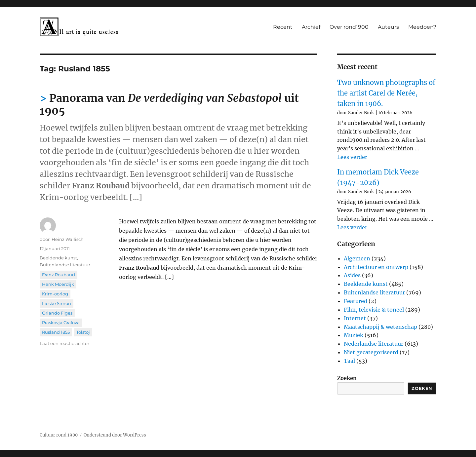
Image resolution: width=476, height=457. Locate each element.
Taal (349, 361)
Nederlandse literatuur (374, 344)
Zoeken (347, 378)
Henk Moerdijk (58, 284)
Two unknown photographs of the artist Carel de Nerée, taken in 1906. (386, 93)
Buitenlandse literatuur (65, 265)
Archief (311, 27)
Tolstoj (83, 332)
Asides (352, 275)
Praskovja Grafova (61, 323)
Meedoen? (422, 27)
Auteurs (388, 27)
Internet (355, 318)
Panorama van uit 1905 (169, 105)
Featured (356, 301)
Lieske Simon (57, 303)
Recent (283, 27)
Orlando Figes (57, 313)
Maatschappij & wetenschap (380, 327)
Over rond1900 (349, 27)
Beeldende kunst (58, 258)
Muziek (354, 335)
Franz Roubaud (59, 275)
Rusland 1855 (56, 332)
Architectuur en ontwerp (376, 267)
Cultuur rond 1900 (59, 435)
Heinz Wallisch (68, 239)
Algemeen (357, 258)
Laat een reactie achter (64, 343)
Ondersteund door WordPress (115, 435)
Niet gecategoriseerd (371, 352)
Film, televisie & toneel (374, 310)
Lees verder (352, 157)
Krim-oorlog (55, 294)
